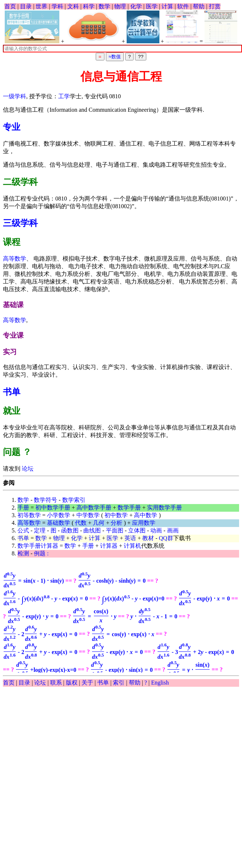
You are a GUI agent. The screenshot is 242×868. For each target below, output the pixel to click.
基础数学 (59, 523)
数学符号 (45, 500)
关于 (87, 683)
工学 (64, 96)
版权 (72, 683)
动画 (156, 530)
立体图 (137, 530)
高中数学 (146, 515)
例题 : (41, 553)
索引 (119, 683)
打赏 (215, 6)
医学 (152, 6)
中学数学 (88, 515)
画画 (173, 530)
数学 (104, 6)
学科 (57, 6)
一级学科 (15, 96)
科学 (89, 6)
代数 (81, 523)
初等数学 (29, 515)
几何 (99, 523)
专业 (12, 127)
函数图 (70, 530)
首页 (10, 6)
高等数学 (15, 259)
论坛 (27, 469)
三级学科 (20, 223)
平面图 (115, 530)
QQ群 (166, 538)
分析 (116, 523)
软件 (183, 6)
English (160, 683)
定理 (40, 530)
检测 (23, 553)
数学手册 (129, 508)
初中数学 (116, 515)
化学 (136, 6)
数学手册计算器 (38, 546)
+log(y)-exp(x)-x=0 (46, 670)
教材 (148, 538)
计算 (167, 6)
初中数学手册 (53, 508)
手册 (23, 508)
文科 (73, 6)
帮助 (199, 6)
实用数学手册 (164, 508)
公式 (23, 530)
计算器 (109, 546)
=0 (133, 599)
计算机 (132, 546)
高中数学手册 (94, 508)
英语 (130, 538)
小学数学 (59, 515)
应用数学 (144, 523)
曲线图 (92, 530)
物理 (120, 6)
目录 (26, 6)
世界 (41, 6)
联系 (56, 683)
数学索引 (74, 500)
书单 (12, 392)
